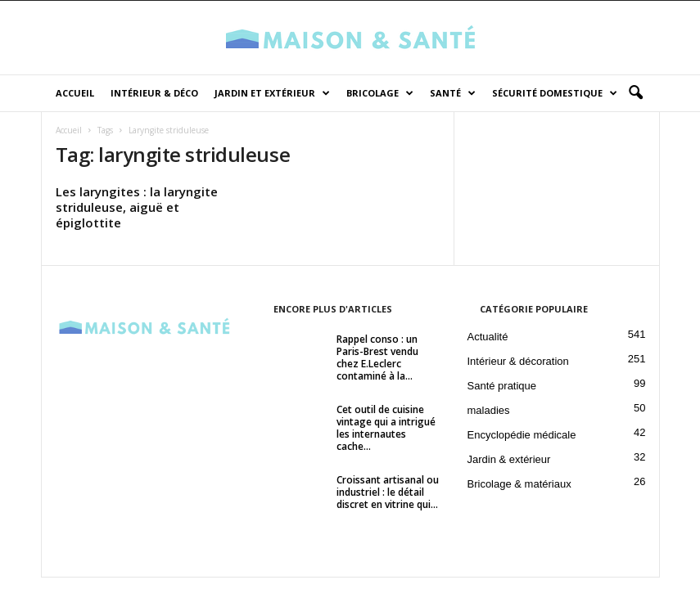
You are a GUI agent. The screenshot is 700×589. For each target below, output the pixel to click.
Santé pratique (502, 386)
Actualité (488, 337)
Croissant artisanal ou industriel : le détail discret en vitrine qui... (388, 492)
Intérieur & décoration (518, 361)
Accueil (75, 93)
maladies (489, 410)
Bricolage (380, 93)
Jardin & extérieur (509, 459)
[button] (635, 93)
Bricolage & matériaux (519, 484)
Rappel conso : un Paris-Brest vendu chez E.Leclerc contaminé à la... (377, 357)
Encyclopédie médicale (522, 435)
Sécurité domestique (555, 93)
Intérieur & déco (154, 93)
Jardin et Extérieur (272, 93)
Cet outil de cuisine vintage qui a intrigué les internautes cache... (386, 428)
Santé (453, 93)
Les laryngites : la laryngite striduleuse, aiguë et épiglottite (137, 207)
